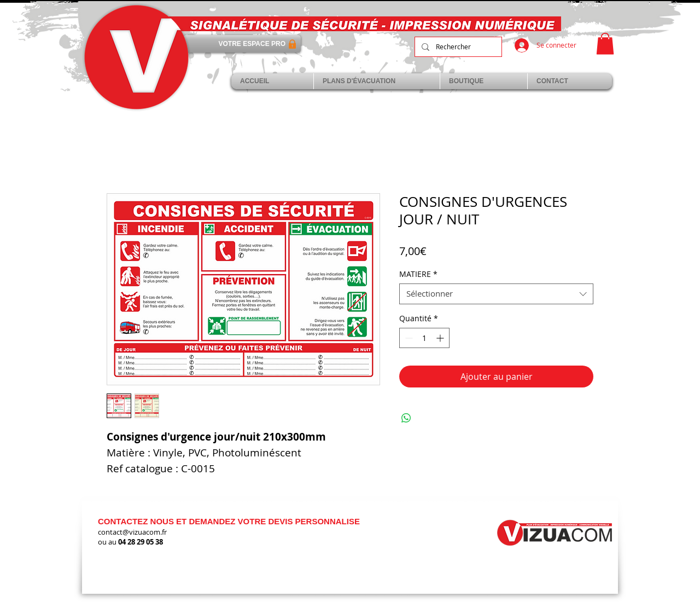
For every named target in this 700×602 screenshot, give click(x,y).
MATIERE (418, 274)
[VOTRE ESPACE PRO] (242, 44)
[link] (605, 44)
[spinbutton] (424, 338)
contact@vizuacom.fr (132, 532)
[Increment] (441, 338)
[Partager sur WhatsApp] (406, 418)
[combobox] (496, 294)
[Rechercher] (457, 47)
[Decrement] (408, 338)
